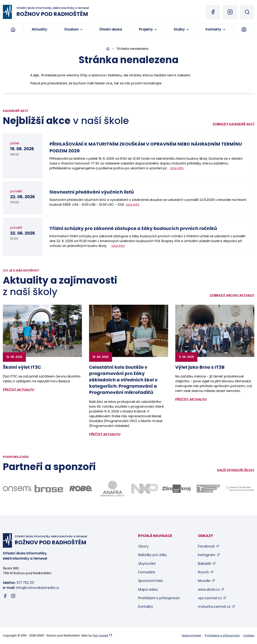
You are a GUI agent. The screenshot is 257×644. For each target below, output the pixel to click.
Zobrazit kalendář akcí (233, 124)
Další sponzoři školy (236, 470)
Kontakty (213, 29)
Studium (71, 29)
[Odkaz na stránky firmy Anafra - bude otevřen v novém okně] (113, 489)
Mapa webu (148, 590)
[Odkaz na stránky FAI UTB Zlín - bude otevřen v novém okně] (240, 489)
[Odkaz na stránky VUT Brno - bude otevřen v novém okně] (208, 489)
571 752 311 (25, 583)
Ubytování (147, 564)
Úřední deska (111, 29)
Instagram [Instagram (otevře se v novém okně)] (207, 555)
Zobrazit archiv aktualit (232, 295)
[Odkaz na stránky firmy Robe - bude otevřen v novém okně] (81, 489)
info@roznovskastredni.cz (38, 588)
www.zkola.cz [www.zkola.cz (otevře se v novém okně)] (209, 590)
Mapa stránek (191, 636)
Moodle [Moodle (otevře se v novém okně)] (204, 581)
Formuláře (147, 572)
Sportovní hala (150, 581)
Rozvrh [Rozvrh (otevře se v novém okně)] (203, 572)
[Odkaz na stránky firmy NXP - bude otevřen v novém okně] (144, 489)
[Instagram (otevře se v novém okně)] (230, 12)
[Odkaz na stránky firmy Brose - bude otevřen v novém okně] (49, 489)
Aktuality (39, 29)
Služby (179, 29)
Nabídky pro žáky (153, 555)
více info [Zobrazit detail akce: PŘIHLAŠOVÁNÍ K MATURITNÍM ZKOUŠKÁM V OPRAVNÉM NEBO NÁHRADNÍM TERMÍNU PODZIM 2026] (177, 168)
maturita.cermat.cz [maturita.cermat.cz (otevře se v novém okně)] (214, 607)
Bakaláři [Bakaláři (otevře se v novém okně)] (205, 564)
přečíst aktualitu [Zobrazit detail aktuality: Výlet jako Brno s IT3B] (191, 399)
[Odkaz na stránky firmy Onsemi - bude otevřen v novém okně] (17, 489)
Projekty (146, 29)
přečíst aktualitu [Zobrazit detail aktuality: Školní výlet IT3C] (19, 390)
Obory (143, 546)
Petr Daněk (100, 636)
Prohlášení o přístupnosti (159, 598)
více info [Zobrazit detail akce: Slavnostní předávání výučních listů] (133, 205)
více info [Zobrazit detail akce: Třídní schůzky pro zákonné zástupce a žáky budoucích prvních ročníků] (118, 246)
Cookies (249, 636)
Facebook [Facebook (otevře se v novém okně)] (206, 546)
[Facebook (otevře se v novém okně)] (213, 12)
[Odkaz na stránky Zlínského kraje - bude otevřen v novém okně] (176, 489)
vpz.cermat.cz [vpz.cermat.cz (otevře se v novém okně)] (210, 598)
